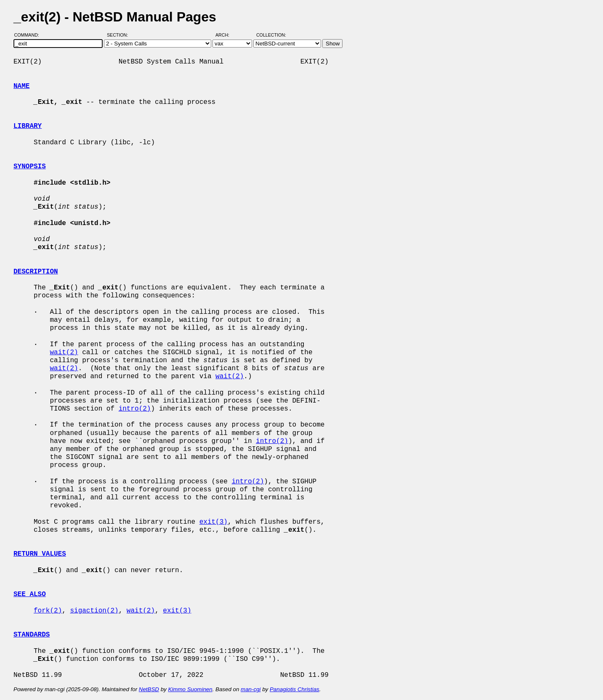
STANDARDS (32, 635)
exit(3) (214, 522)
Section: (119, 35)
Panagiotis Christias (295, 689)
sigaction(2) (94, 611)
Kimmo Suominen (190, 689)
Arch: (226, 35)
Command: (29, 35)
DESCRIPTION (36, 272)
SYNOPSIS (30, 167)
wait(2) (64, 353)
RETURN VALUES (40, 554)
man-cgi (251, 689)
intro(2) (135, 409)
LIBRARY (28, 126)
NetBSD (149, 689)
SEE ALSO (30, 594)
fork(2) (48, 611)
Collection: (271, 35)
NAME (21, 86)
